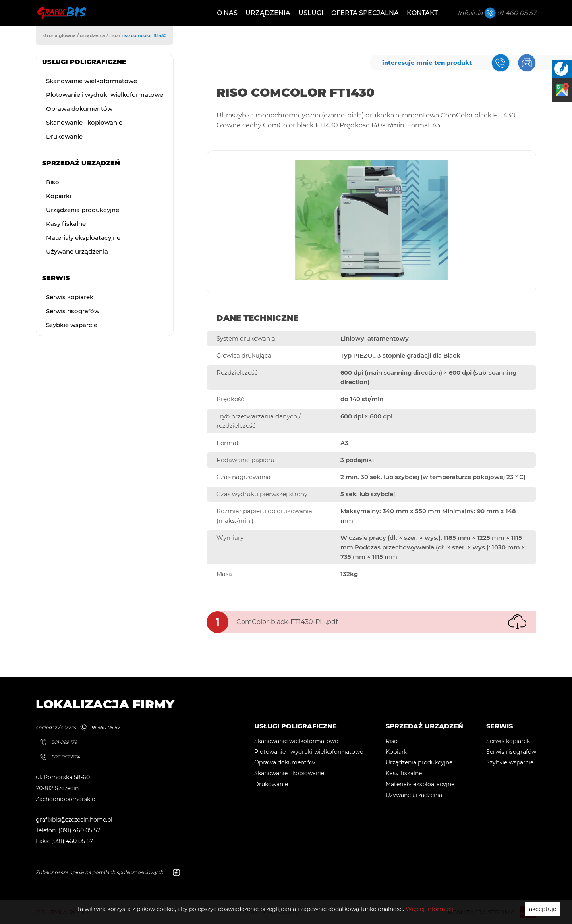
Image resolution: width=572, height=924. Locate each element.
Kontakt (422, 13)
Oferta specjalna (365, 13)
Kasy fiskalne (66, 224)
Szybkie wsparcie (72, 325)
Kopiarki (59, 196)
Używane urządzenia (77, 251)
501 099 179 (57, 742)
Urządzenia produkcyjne (83, 210)
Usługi (311, 13)
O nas (227, 13)
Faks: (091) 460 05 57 (64, 841)
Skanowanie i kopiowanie (84, 122)
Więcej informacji (430, 909)
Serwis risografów (73, 311)
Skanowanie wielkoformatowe (92, 81)
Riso (53, 182)
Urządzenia (268, 13)
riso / (115, 35)
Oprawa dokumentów (79, 109)
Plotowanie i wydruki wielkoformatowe (105, 95)
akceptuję (543, 909)
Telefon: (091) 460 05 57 (68, 830)
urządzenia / (95, 35)
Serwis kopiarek (70, 297)
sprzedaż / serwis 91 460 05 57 (78, 727)
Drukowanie (64, 136)
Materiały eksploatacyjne (83, 238)
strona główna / (61, 35)
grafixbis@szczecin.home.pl (74, 820)
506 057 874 (58, 757)
